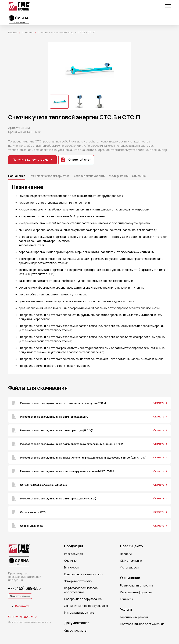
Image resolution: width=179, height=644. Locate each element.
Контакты (126, 599)
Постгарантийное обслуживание (142, 624)
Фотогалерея (129, 567)
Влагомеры (72, 567)
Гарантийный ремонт (134, 617)
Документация (77, 623)
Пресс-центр (131, 546)
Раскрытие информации (136, 592)
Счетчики (28, 32)
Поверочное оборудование (83, 599)
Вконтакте (22, 606)
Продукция (74, 546)
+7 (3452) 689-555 (24, 588)
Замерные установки (78, 581)
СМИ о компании (131, 561)
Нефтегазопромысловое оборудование (81, 590)
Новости (126, 554)
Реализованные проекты (137, 585)
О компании (130, 578)
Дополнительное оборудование (86, 606)
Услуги (126, 609)
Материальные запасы (79, 613)
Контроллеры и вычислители (83, 574)
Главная (13, 32)
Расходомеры (74, 554)
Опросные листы (75, 631)
